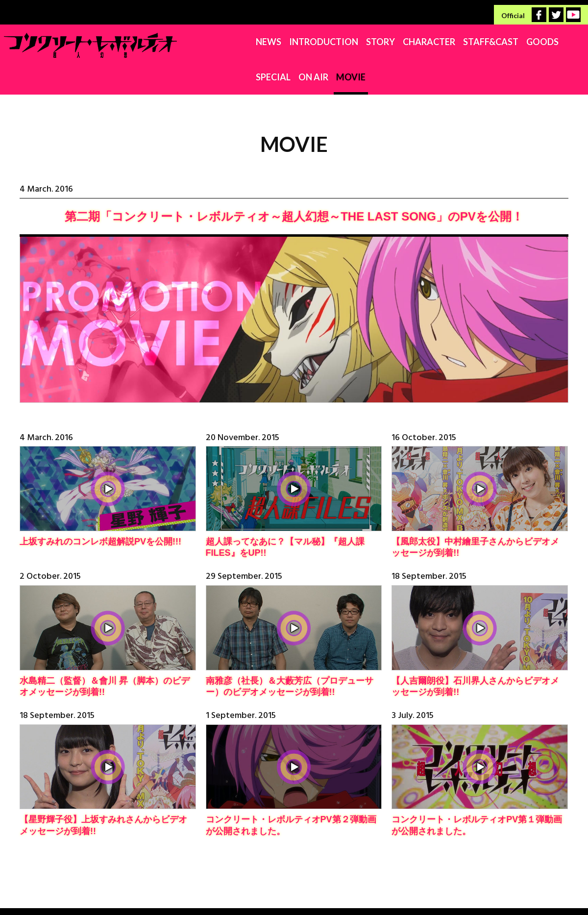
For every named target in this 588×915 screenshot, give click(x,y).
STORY (288, 42)
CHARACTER (336, 42)
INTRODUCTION (231, 42)
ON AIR (531, 42)
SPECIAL (491, 42)
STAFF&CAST (398, 42)
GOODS (450, 42)
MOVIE (569, 42)
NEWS (176, 42)
